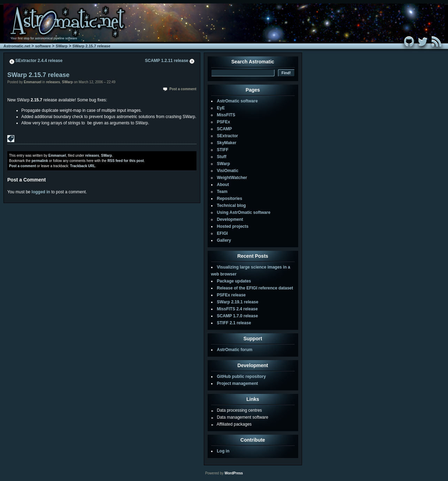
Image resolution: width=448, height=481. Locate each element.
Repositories (230, 199)
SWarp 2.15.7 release (91, 46)
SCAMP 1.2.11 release (167, 61)
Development (230, 219)
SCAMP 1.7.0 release (238, 316)
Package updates (234, 281)
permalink (40, 161)
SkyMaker (227, 143)
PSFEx (224, 122)
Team (222, 192)
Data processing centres (237, 410)
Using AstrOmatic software (244, 212)
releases (53, 82)
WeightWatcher (232, 178)
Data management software (240, 417)
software (43, 46)
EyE (221, 108)
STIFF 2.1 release (234, 323)
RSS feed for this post (125, 161)
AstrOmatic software (237, 101)
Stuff (222, 157)
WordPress (234, 473)
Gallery (224, 240)
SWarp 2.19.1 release (238, 302)
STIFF (223, 150)
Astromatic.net (17, 46)
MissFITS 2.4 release (237, 309)
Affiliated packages (231, 424)
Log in (223, 451)
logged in (41, 192)
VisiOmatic (228, 171)
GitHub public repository (242, 377)
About (223, 185)
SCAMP (225, 129)
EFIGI (222, 233)
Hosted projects (233, 226)
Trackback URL (83, 166)
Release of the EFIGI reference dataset (255, 288)
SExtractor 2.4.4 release (39, 61)
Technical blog (231, 205)
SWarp (62, 46)
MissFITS (226, 115)
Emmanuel (33, 82)
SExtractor (228, 136)
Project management (238, 383)
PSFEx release (231, 295)
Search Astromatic (253, 62)
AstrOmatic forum (235, 350)
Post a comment (183, 89)
